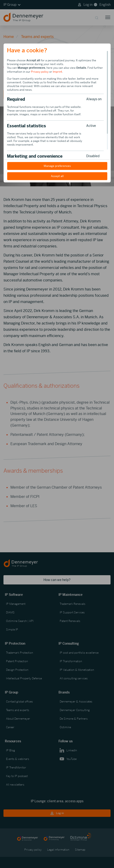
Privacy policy (40, 72)
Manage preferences (57, 166)
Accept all (57, 176)
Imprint (57, 72)
